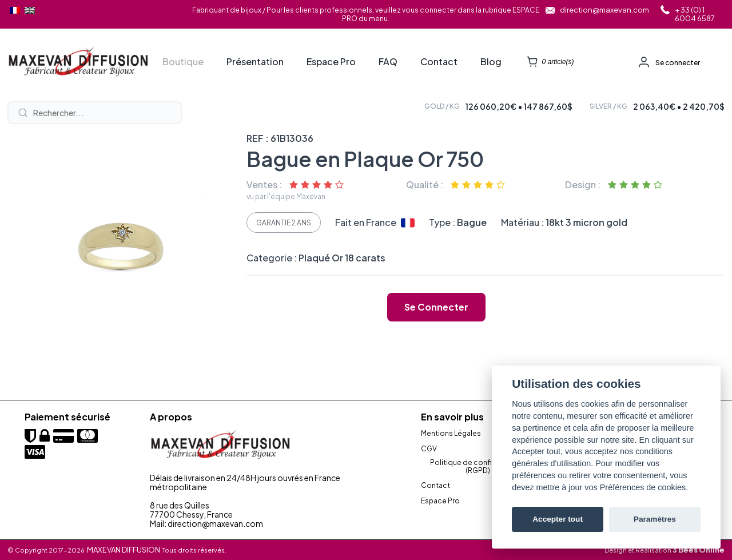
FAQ (388, 62)
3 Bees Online (699, 550)
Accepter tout (558, 519)
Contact (439, 62)
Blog (491, 62)
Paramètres (655, 519)
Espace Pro (331, 62)
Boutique (183, 62)
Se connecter (678, 63)
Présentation (255, 62)
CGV (429, 449)
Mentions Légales (451, 434)
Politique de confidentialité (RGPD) (478, 467)
